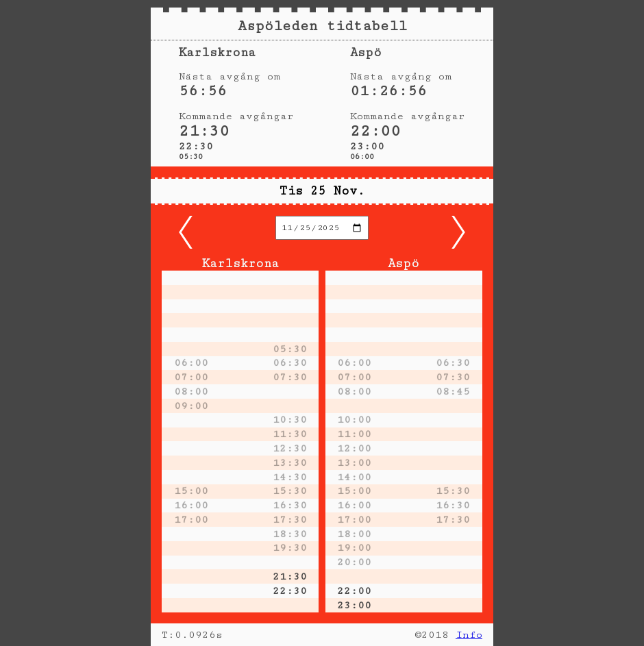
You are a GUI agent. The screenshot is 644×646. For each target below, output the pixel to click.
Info (469, 635)
